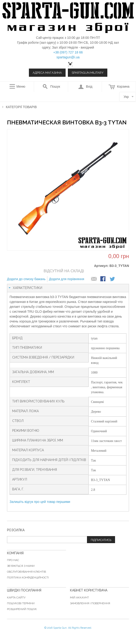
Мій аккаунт (79, 598)
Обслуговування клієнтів (26, 572)
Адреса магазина (47, 73)
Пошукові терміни (21, 603)
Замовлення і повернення (90, 603)
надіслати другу (94, 279)
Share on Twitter (113, 279)
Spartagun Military (88, 73)
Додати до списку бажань (26, 279)
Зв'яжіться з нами (21, 566)
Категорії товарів (21, 107)
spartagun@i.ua (68, 57)
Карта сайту (16, 598)
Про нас (13, 560)
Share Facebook (103, 279)
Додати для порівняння (67, 279)
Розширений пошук (22, 609)
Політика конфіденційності (28, 578)
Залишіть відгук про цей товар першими (40, 502)
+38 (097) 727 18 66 (68, 52)
